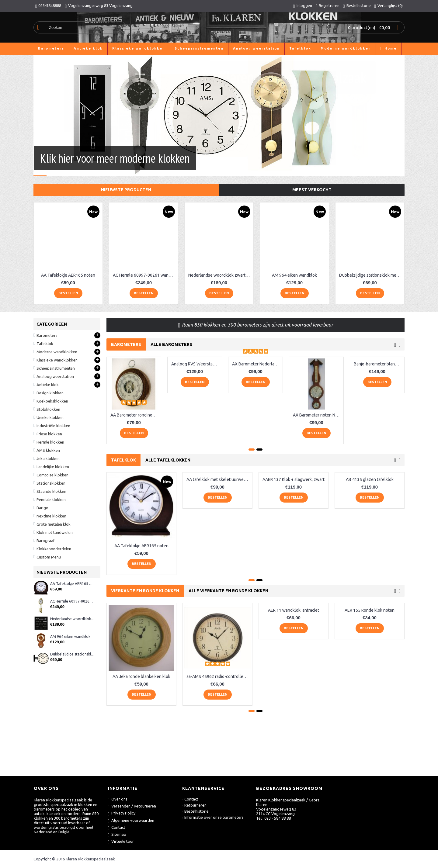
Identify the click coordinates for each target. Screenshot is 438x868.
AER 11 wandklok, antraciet (294, 610)
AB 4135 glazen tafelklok (370, 479)
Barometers (126, 344)
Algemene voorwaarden (131, 821)
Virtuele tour (121, 842)
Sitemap (117, 835)
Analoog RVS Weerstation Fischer (196, 364)
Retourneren (195, 805)
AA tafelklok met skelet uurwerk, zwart (219, 479)
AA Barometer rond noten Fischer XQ (135, 415)
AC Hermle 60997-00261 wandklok (145, 275)
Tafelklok (123, 460)
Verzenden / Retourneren (132, 806)
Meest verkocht (312, 190)
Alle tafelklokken (168, 460)
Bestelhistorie (196, 811)
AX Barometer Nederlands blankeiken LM (257, 364)
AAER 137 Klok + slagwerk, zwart (294, 479)
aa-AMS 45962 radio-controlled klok (219, 676)
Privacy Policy (122, 813)
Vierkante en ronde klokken (145, 591)
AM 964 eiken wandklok (294, 275)
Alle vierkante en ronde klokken (228, 591)
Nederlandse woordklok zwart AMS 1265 (220, 275)
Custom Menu (49, 557)
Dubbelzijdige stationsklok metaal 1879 (371, 275)
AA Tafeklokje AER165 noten (68, 275)
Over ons (118, 799)
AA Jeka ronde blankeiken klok (141, 676)
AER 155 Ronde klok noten (370, 610)
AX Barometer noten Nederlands (317, 415)
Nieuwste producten (126, 190)
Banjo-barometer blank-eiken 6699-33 (378, 364)
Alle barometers (171, 344)
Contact (117, 828)
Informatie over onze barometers (213, 817)
